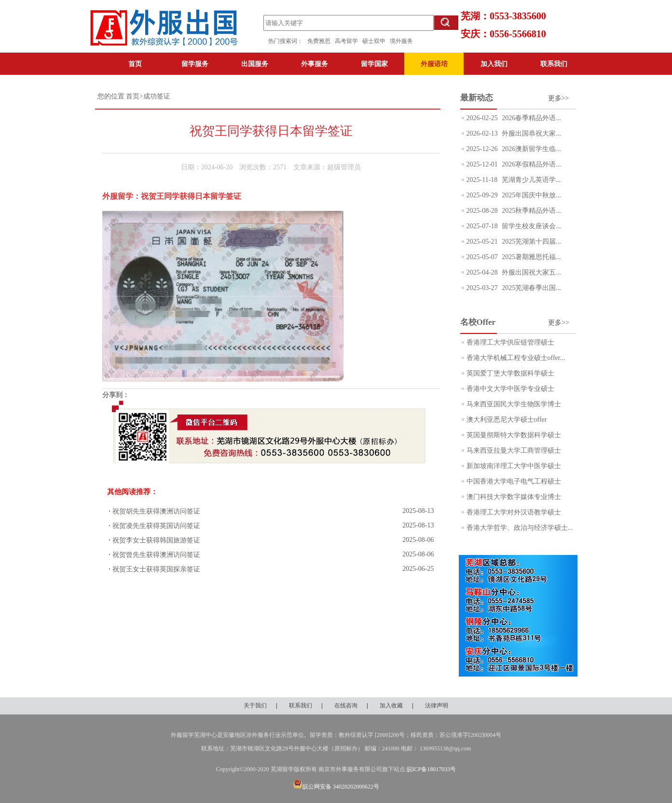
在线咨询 (346, 706)
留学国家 (374, 64)
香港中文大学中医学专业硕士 (510, 389)
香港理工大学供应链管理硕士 (510, 342)
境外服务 (401, 41)
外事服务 (315, 64)
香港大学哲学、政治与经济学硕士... (520, 528)
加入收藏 (391, 706)
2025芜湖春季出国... (531, 288)
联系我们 (554, 64)
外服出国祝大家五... (531, 272)
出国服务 (255, 64)
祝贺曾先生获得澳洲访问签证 (156, 555)
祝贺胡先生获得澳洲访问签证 (156, 511)
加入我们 (494, 64)
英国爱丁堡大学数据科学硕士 (510, 373)
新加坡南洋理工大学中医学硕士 (514, 466)
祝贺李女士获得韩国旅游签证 (156, 540)
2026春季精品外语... (531, 118)
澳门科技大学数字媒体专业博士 (514, 497)
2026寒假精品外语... (531, 164)
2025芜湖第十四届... (531, 242)
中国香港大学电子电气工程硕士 (514, 481)
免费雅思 (319, 41)
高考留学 (349, 41)
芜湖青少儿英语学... (530, 180)
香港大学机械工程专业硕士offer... (516, 358)
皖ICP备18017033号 (432, 769)
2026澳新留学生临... (531, 149)
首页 (135, 64)
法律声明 (437, 706)
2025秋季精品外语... (531, 211)
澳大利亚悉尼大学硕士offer (507, 420)
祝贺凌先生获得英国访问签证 (156, 526)
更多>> (559, 98)
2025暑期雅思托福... (531, 257)
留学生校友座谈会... (531, 226)
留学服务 (195, 64)
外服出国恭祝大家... (531, 133)
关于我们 (255, 706)
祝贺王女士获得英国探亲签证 (156, 569)
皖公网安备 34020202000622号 (336, 787)
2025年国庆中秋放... (531, 195)
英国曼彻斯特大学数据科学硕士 (514, 435)
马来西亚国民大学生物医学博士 (514, 404)
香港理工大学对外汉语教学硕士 (514, 512)
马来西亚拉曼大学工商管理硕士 (514, 450)
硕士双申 (376, 41)
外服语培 (434, 64)
